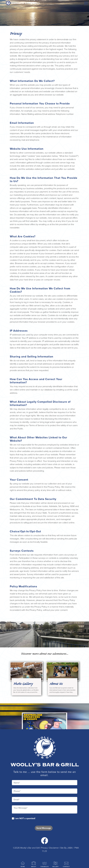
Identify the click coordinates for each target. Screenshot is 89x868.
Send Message (44, 828)
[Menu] (86, 3)
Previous (13, 668)
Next (77, 668)
